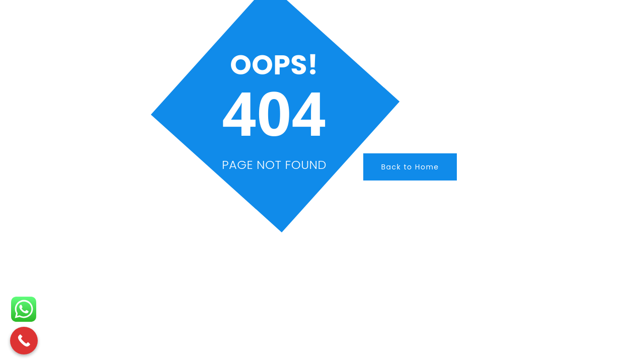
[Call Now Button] (24, 341)
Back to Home (410, 167)
